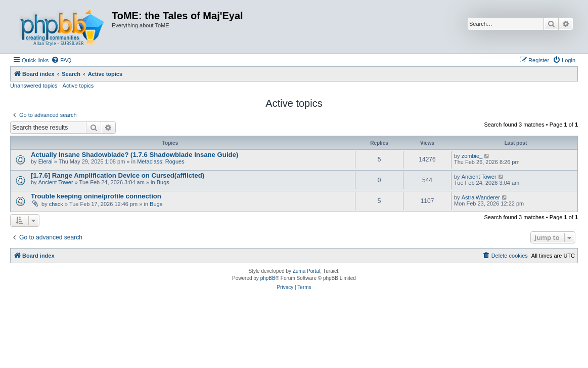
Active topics (78, 86)
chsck (56, 204)
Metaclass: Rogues (161, 161)
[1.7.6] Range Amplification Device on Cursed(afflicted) (118, 175)
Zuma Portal (306, 271)
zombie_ (472, 156)
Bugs (163, 182)
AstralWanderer (481, 197)
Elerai (46, 161)
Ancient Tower (56, 182)
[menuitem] (61, 60)
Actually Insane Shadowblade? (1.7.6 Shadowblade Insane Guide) (134, 155)
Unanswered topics (34, 86)
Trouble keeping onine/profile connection (96, 196)
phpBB (268, 278)
